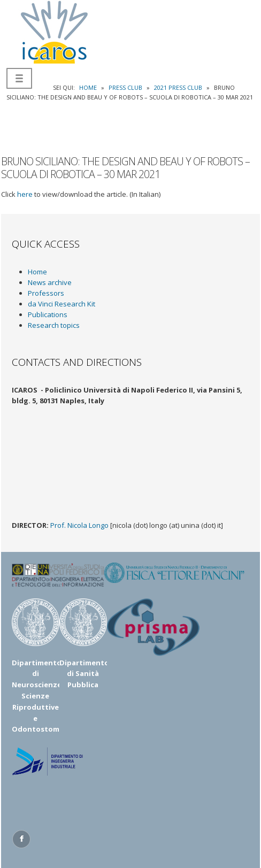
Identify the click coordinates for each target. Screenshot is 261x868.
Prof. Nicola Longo (79, 525)
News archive (50, 282)
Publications (48, 314)
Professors (46, 293)
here (25, 194)
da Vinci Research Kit (62, 304)
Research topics (54, 325)
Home (37, 272)
